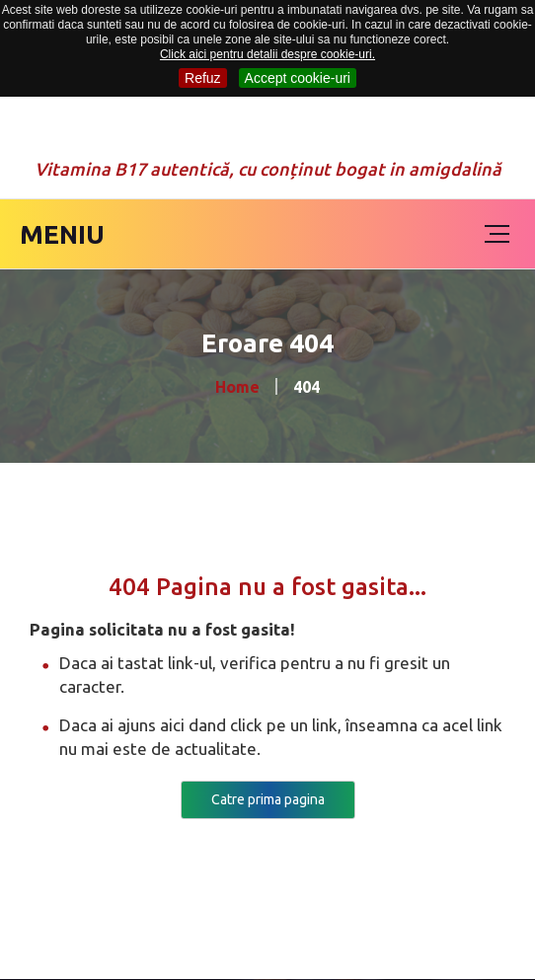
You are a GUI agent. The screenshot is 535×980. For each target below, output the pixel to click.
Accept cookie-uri (298, 78)
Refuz (203, 78)
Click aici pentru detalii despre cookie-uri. (267, 54)
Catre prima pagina (268, 799)
